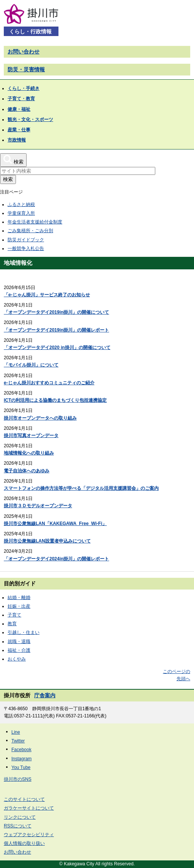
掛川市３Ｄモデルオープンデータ (38, 506)
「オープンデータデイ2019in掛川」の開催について (56, 312)
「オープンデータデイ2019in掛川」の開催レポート (56, 330)
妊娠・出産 (19, 606)
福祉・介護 (19, 650)
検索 (8, 179)
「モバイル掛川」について (31, 365)
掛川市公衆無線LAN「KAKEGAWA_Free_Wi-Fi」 (55, 524)
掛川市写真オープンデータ (31, 436)
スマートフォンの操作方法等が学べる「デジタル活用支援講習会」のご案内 (81, 488)
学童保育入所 (21, 213)
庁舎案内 (45, 695)
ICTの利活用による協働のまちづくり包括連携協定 (55, 400)
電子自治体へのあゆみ (27, 471)
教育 (12, 624)
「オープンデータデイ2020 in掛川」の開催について (57, 348)
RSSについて (18, 826)
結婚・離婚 (19, 598)
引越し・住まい (24, 632)
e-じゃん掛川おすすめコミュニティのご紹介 (49, 383)
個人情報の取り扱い (24, 843)
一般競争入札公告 (26, 248)
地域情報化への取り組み (29, 453)
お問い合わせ (24, 52)
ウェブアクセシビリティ (29, 835)
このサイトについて (24, 799)
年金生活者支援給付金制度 (35, 222)
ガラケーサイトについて (29, 808)
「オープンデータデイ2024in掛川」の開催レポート (56, 559)
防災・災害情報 (26, 69)
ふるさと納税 (21, 204)
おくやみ (17, 659)
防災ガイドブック (26, 240)
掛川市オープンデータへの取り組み (40, 418)
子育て (14, 615)
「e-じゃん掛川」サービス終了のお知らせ (47, 295)
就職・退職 (19, 642)
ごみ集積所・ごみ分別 (30, 231)
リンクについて (20, 817)
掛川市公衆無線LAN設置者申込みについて (47, 541)
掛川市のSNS (18, 779)
